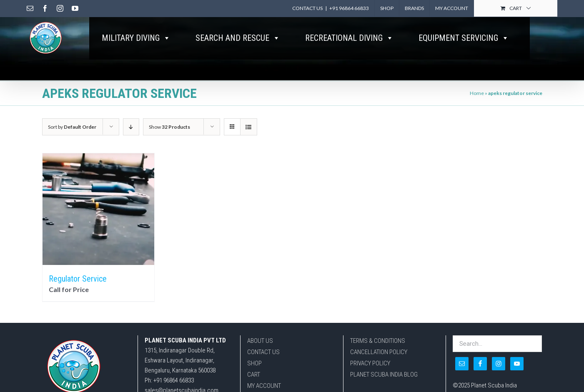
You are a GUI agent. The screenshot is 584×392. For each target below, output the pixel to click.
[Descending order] (131, 127)
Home (477, 93)
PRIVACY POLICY (370, 363)
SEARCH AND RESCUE (238, 38)
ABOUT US (260, 341)
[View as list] (249, 127)
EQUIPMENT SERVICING (464, 38)
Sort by (72, 127)
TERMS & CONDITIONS (378, 341)
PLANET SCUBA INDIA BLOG (384, 375)
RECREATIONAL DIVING (349, 38)
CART (254, 375)
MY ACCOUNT (264, 386)
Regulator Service (78, 279)
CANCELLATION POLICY (379, 352)
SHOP (254, 363)
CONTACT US (263, 352)
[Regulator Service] (98, 209)
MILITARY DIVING (136, 38)
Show (169, 127)
